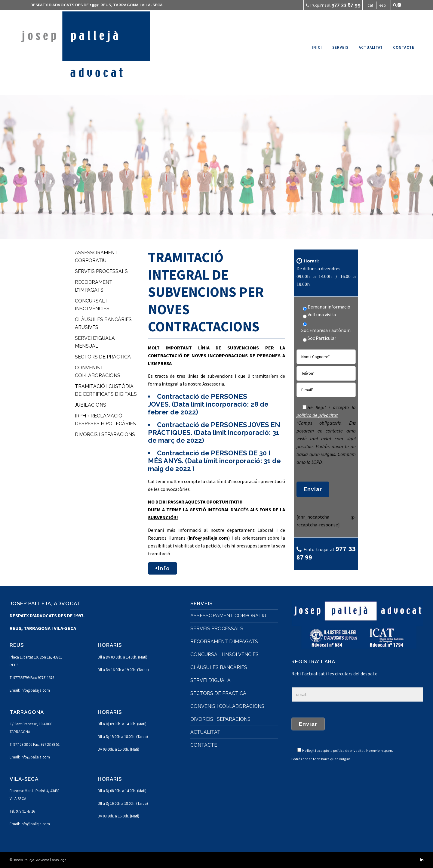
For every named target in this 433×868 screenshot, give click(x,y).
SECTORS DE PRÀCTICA (103, 357)
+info (163, 568)
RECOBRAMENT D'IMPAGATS (224, 642)
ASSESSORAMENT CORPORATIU (228, 616)
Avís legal (60, 860)
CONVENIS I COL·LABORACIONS (227, 706)
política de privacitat (317, 415)
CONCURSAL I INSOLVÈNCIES (224, 654)
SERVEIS (201, 603)
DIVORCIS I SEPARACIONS (105, 434)
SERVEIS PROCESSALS (101, 271)
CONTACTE (204, 745)
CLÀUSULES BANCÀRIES (219, 667)
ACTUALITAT (205, 732)
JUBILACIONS (91, 405)
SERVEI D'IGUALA (210, 680)
